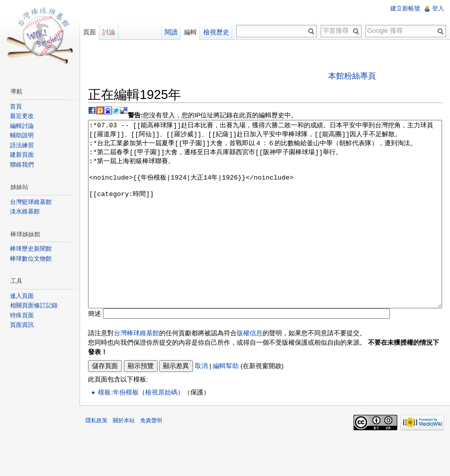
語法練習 (22, 145)
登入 (438, 8)
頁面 (90, 32)
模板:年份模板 (118, 429)
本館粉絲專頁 (352, 76)
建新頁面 (22, 155)
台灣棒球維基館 (136, 370)
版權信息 (250, 370)
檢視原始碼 (161, 429)
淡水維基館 (25, 211)
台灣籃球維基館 (31, 202)
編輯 (190, 32)
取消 (201, 403)
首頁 (16, 106)
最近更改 (22, 116)
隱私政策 (96, 458)
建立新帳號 (405, 8)
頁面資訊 (22, 325)
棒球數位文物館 (31, 259)
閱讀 (171, 32)
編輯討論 (22, 126)
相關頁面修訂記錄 (34, 305)
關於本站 (124, 458)
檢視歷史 (216, 32)
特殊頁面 (22, 315)
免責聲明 (151, 458)
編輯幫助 (226, 403)
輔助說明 (22, 135)
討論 (109, 32)
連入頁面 (22, 296)
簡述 (94, 351)
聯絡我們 (22, 165)
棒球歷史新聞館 (31, 249)
